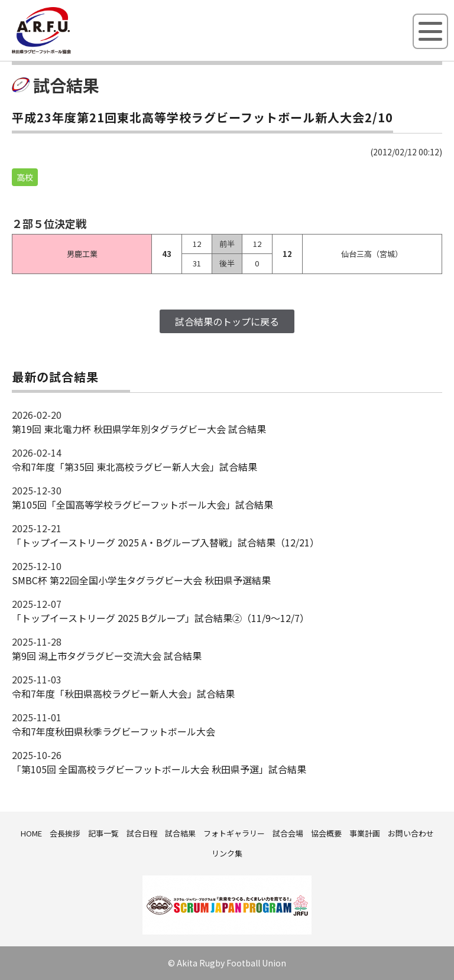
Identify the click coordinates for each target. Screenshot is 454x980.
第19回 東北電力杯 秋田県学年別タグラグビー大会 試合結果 (139, 429)
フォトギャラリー (234, 833)
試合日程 (142, 833)
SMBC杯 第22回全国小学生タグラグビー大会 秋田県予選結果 (141, 580)
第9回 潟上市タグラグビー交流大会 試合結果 (107, 656)
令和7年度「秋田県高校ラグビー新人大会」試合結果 (123, 694)
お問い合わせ (411, 833)
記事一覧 (103, 833)
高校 (25, 177)
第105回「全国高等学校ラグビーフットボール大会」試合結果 (142, 504)
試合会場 (288, 833)
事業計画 (365, 833)
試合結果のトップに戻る (227, 321)
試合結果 (180, 833)
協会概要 (326, 833)
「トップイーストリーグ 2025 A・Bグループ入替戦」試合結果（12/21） (166, 542)
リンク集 (227, 853)
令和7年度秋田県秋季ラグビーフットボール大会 (113, 731)
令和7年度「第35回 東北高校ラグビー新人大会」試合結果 (134, 467)
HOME (31, 833)
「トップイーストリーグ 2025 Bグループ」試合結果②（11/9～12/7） (160, 618)
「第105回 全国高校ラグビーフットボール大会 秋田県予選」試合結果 (159, 769)
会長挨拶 (65, 833)
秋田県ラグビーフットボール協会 (68, 51)
